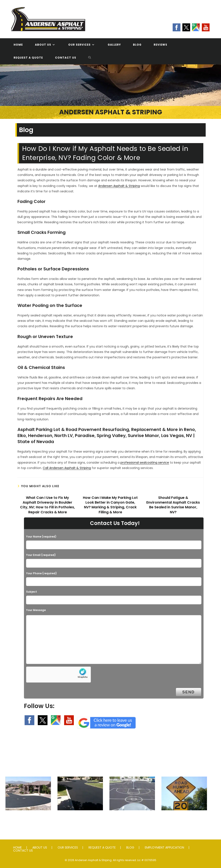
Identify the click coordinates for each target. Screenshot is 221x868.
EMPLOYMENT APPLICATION (164, 847)
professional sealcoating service (145, 463)
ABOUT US (40, 847)
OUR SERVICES (68, 847)
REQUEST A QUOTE (102, 847)
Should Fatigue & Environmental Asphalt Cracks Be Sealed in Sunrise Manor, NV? (173, 505)
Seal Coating (80, 819)
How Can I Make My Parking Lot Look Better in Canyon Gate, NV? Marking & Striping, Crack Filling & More (110, 505)
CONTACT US (23, 850)
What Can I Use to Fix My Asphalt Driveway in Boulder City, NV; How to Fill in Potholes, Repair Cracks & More (47, 505)
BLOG (130, 847)
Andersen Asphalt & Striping (119, 186)
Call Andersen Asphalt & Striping (67, 468)
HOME (17, 847)
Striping (132, 819)
